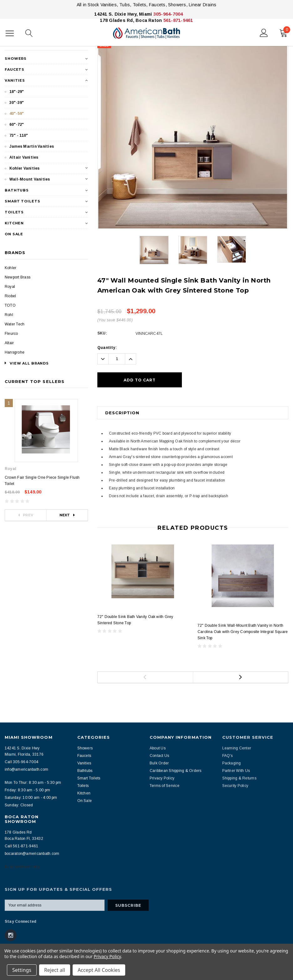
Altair (9, 343)
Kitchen (14, 223)
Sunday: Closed (19, 805)
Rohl (9, 315)
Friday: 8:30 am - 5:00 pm (27, 790)
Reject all (55, 970)
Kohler (10, 268)
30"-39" (17, 103)
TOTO (10, 305)
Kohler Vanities (25, 168)
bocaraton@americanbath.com (32, 854)
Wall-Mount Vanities (30, 179)
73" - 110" (19, 135)
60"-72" (17, 125)
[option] (193, 136)
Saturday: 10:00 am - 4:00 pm (31, 798)
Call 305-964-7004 (21, 762)
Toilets (14, 212)
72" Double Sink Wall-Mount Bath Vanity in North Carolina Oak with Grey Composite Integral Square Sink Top (243, 632)
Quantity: (107, 348)
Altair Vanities (24, 157)
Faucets (15, 69)
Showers (16, 59)
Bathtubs (17, 190)
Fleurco (11, 334)
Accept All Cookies (99, 970)
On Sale (14, 234)
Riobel (10, 296)
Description (122, 413)
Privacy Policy (107, 956)
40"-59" (17, 114)
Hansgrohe (15, 352)
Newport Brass (18, 277)
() (285, 32)
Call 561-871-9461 (21, 846)
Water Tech (15, 324)
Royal (10, 287)
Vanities (15, 80)
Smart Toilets (22, 201)
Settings (22, 970)
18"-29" (17, 92)
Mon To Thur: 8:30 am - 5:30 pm (33, 783)
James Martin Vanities (32, 146)
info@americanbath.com (26, 769)
